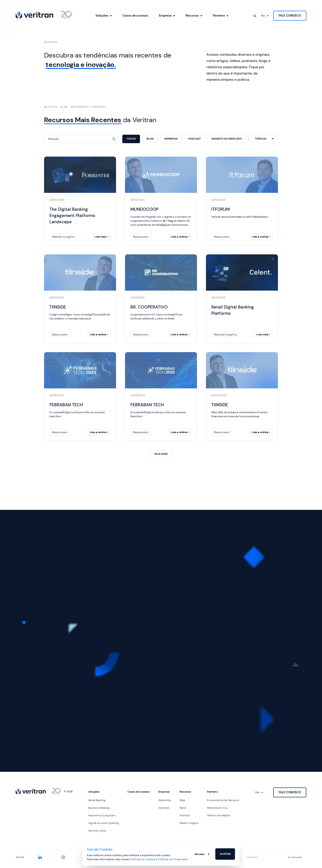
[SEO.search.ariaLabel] (255, 16)
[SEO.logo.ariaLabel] (44, 15)
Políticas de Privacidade (173, 859)
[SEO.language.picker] (265, 16)
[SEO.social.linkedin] (40, 857)
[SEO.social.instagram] (63, 857)
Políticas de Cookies (143, 859)
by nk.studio (295, 857)
